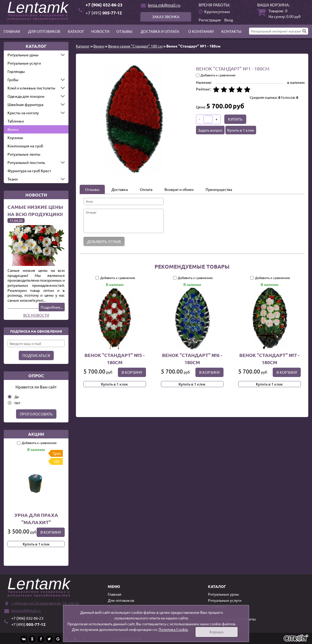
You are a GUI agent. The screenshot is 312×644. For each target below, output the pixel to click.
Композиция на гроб (25, 146)
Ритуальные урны (23, 55)
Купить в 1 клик (36, 544)
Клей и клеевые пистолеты (31, 88)
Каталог (76, 31)
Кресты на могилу (23, 113)
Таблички (16, 121)
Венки (13, 129)
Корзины (15, 138)
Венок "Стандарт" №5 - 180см (115, 359)
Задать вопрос (210, 130)
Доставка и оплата (160, 31)
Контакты (231, 31)
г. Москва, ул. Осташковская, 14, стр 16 (45, 603)
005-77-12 (104, 13)
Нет (17, 403)
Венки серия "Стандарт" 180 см (135, 46)
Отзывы (124, 31)
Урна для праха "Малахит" (36, 519)
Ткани (13, 179)
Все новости (36, 315)
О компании (201, 31)
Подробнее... (52, 307)
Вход (229, 20)
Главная (12, 31)
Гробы (13, 80)
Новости (100, 31)
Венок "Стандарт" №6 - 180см (192, 359)
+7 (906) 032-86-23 (104, 5)
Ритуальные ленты (24, 154)
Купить (235, 119)
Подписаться (36, 355)
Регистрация (210, 20)
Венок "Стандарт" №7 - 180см (270, 359)
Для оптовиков (44, 31)
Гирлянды (16, 71)
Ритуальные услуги (24, 63)
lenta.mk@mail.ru (164, 5)
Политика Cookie (173, 629)
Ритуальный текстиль (26, 162)
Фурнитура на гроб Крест (29, 171)
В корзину (51, 532)
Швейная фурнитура (25, 104)
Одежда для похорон (26, 96)
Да (17, 397)
